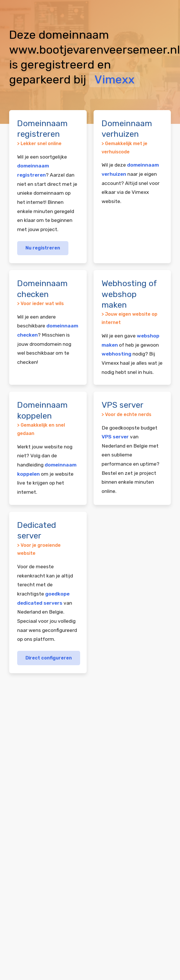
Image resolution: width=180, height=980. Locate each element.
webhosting (116, 354)
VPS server (115, 437)
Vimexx (114, 80)
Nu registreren (43, 248)
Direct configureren (49, 658)
